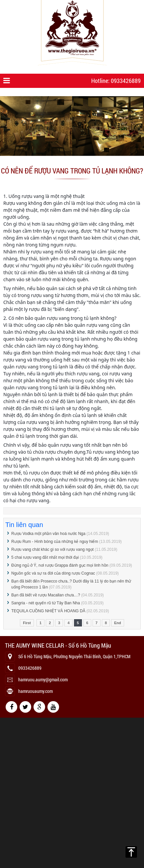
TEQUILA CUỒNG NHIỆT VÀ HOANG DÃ (48, 611)
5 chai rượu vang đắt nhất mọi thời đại (45, 557)
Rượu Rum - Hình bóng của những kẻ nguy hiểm (55, 542)
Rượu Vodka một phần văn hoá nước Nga (48, 534)
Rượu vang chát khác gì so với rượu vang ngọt (52, 549)
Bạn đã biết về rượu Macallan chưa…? (46, 595)
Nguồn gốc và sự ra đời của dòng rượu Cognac (53, 573)
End (118, 623)
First (27, 623)
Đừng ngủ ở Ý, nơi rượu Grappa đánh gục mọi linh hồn (60, 565)
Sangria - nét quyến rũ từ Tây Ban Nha (46, 603)
